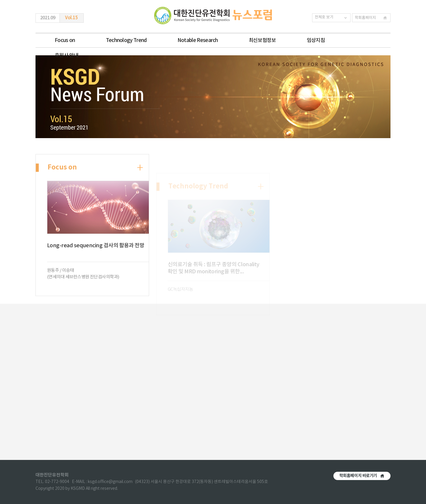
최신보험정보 (262, 41)
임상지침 (316, 41)
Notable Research (198, 41)
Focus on (65, 41)
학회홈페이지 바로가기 (358, 476)
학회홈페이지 (365, 18)
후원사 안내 (67, 56)
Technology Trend (126, 41)
